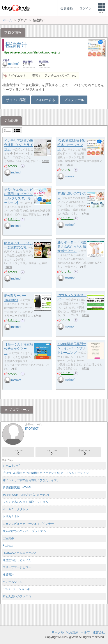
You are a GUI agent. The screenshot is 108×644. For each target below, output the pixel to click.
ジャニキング (11, 466)
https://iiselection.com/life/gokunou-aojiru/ (31, 52)
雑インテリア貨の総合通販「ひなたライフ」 (31, 480)
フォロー (18, 452)
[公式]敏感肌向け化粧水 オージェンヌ (71, 145)
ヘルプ (85, 632)
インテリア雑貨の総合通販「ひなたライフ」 (19, 145)
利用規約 (72, 632)
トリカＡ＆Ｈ (11, 516)
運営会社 (99, 632)
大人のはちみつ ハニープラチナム (24, 531)
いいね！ (14, 166)
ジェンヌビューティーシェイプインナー (28, 524)
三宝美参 (8, 538)
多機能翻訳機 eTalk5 (17, 487)
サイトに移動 (16, 100)
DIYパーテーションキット (19, 589)
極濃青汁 (16, 45)
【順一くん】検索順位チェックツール (19, 349)
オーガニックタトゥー (17, 509)
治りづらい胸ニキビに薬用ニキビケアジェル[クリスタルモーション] (46, 473)
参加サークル (85, 452)
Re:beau (8, 546)
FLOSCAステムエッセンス (20, 553)
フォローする (45, 100)
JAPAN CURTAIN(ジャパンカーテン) (26, 495)
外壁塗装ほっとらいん (17, 560)
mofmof (11, 64)
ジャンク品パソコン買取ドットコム (25, 502)
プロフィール (74, 100)
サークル (58, 632)
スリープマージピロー (17, 567)
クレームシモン (13, 582)
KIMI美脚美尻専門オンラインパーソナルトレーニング (72, 348)
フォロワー (52, 452)
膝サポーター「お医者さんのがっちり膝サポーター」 (72, 247)
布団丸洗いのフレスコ (17, 596)
